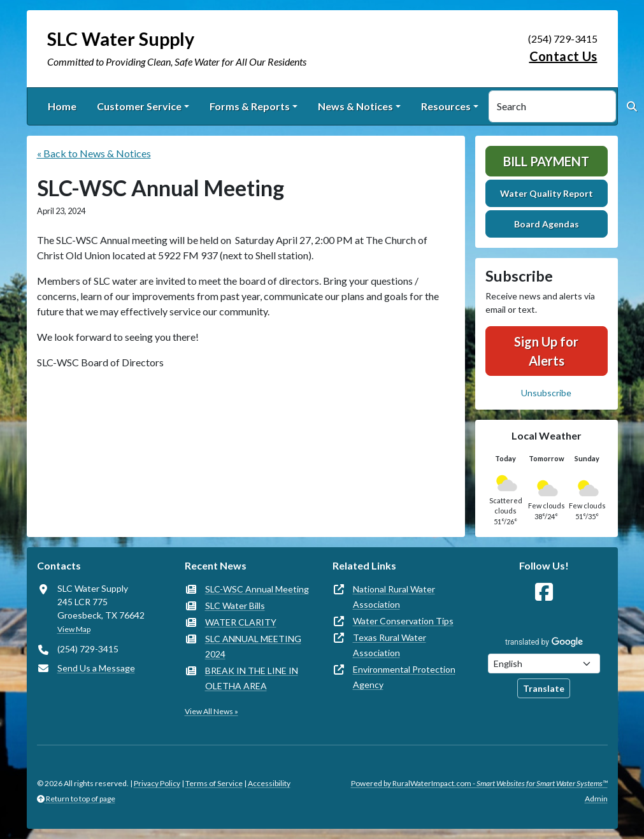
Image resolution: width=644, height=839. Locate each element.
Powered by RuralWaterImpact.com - (479, 783)
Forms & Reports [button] (250, 106)
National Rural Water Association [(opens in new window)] (394, 597)
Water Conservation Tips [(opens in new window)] (403, 621)
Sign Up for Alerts (546, 351)
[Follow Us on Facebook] (544, 592)
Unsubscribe (546, 393)
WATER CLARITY (241, 622)
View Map (74, 629)
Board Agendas (547, 224)
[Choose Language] (544, 663)
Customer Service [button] (139, 106)
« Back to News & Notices (94, 153)
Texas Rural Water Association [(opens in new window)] (390, 645)
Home (62, 106)
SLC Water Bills (235, 606)
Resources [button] (446, 106)
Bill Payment (546, 161)
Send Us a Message (96, 668)
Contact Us (563, 56)
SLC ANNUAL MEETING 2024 (253, 646)
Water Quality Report (547, 193)
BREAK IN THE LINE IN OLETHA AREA (252, 678)
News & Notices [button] (355, 106)
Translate (544, 688)
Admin (596, 799)
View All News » (211, 711)
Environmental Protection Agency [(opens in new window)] (404, 677)
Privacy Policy (157, 783)
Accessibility (269, 783)
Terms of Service (214, 783)
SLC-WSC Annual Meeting (257, 589)
